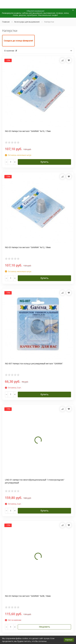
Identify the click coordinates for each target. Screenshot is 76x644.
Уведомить (44, 627)
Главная (6, 22)
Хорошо (69, 640)
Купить (44, 162)
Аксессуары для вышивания (27, 22)
